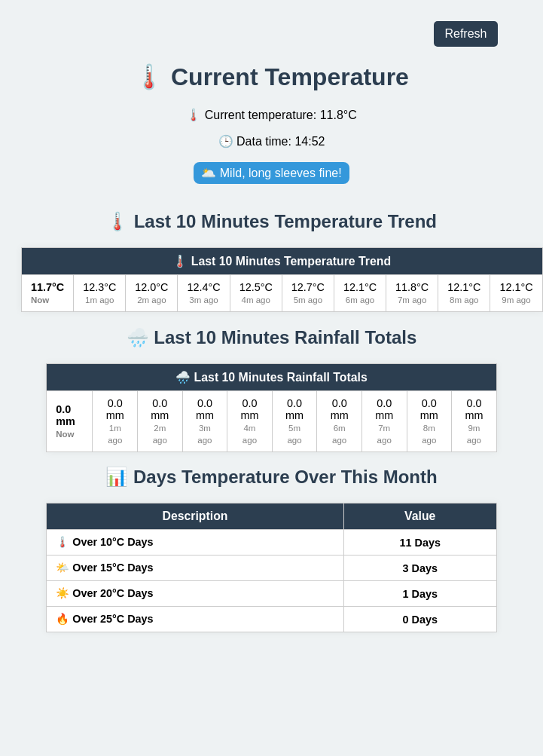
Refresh (465, 34)
